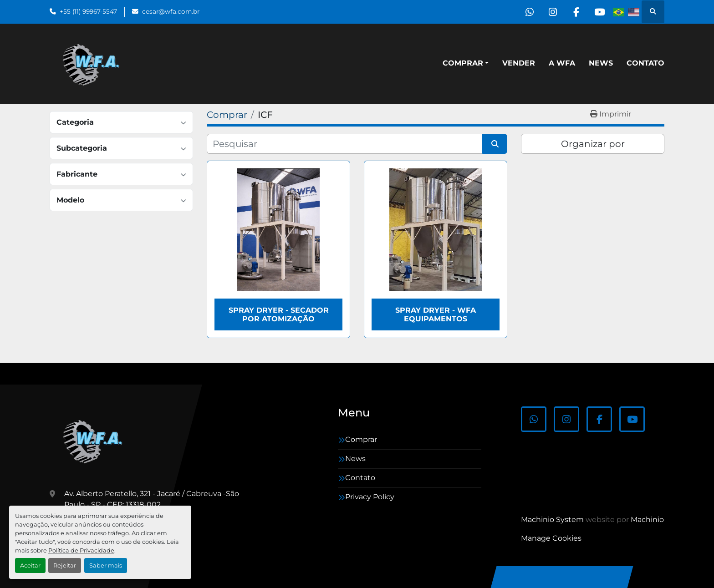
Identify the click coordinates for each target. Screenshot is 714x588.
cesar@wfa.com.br (171, 11)
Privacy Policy (370, 497)
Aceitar (30, 565)
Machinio (647, 520)
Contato (645, 63)
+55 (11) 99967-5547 (88, 11)
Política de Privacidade (81, 550)
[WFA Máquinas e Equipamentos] (95, 441)
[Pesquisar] (344, 144)
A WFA (562, 63)
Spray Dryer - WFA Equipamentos (436, 314)
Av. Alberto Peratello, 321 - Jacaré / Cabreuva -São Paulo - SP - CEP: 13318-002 (152, 499)
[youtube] (599, 12)
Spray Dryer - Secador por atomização (279, 314)
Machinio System (552, 520)
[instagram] (553, 12)
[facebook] (576, 12)
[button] (466, 63)
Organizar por (593, 144)
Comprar (463, 63)
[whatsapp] (530, 12)
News (601, 63)
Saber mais (106, 565)
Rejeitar (65, 565)
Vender (519, 63)
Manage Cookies (551, 538)
